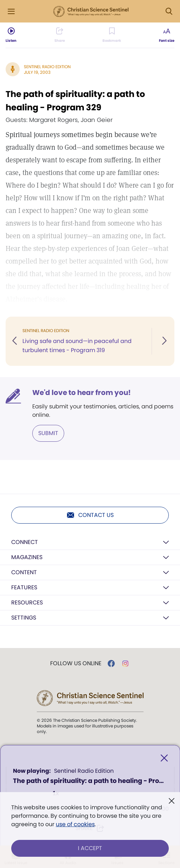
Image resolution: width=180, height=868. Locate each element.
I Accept (90, 848)
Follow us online (76, 663)
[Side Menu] (11, 11)
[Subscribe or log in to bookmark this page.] (112, 35)
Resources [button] (27, 603)
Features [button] (24, 587)
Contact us (90, 515)
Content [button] (24, 572)
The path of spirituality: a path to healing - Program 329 (75, 101)
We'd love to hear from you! (82, 393)
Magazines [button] (27, 557)
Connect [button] (25, 542)
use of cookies (75, 824)
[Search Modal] (169, 11)
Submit (48, 433)
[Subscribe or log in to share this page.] (60, 35)
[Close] (164, 758)
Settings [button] (24, 618)
